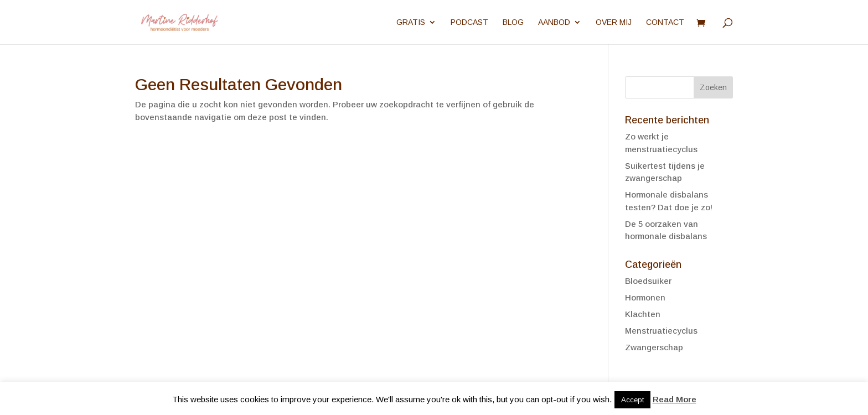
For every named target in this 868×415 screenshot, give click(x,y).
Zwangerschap (654, 347)
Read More (675, 399)
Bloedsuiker (648, 281)
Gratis (411, 22)
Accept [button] (632, 400)
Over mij (614, 22)
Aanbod (554, 22)
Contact (665, 22)
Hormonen (645, 297)
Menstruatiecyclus (661, 331)
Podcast (469, 22)
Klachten (643, 314)
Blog (513, 22)
